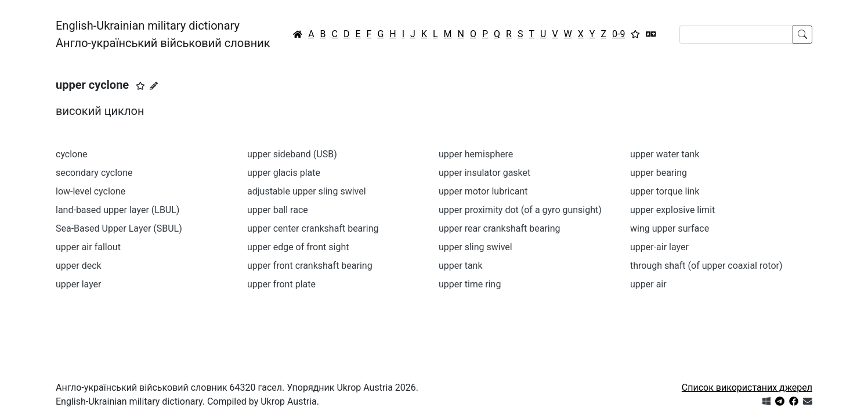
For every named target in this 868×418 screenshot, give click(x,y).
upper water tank (665, 154)
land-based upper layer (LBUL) (117, 210)
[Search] (736, 35)
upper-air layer (659, 247)
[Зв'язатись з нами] (808, 401)
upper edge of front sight (298, 247)
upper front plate (281, 284)
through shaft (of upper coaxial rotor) (706, 266)
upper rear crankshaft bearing (500, 228)
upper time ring (470, 284)
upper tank (461, 266)
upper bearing (659, 173)
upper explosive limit (672, 210)
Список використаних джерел (747, 388)
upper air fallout (88, 247)
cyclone (72, 154)
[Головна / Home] (298, 34)
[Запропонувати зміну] (154, 86)
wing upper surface (670, 228)
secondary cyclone (94, 173)
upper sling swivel (475, 247)
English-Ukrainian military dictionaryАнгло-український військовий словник (163, 34)
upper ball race (278, 210)
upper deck (79, 266)
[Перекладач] (651, 34)
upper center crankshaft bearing (313, 228)
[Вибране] (635, 34)
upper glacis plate (284, 173)
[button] (140, 86)
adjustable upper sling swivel (307, 191)
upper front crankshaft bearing (310, 266)
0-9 (619, 34)
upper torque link (665, 191)
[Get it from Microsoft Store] (766, 401)
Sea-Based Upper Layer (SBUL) (119, 228)
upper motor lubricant (483, 191)
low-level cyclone (91, 191)
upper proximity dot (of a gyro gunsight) (520, 210)
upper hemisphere (476, 154)
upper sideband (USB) (292, 154)
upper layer (79, 284)
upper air (648, 284)
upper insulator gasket (484, 173)
